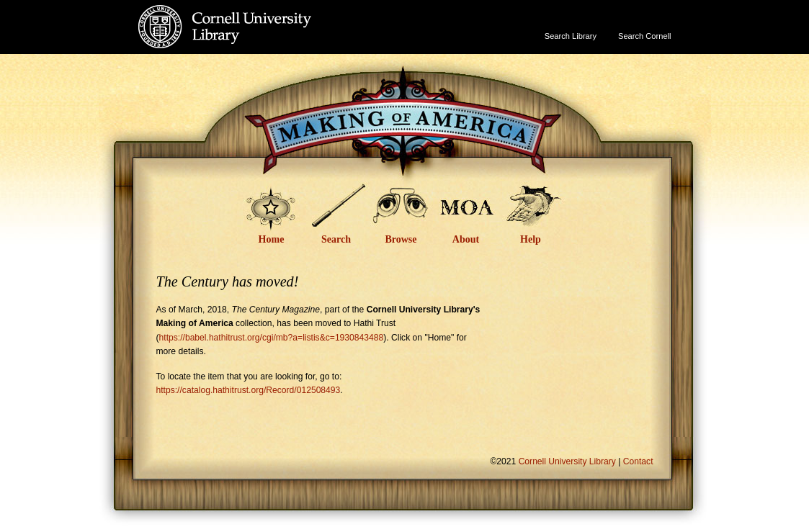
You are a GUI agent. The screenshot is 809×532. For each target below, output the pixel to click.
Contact (638, 461)
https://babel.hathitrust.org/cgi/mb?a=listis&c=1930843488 (272, 338)
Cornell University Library (254, 41)
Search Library (571, 36)
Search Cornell (644, 36)
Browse (401, 239)
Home (272, 239)
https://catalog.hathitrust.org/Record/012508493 (249, 390)
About (466, 239)
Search (336, 239)
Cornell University (254, 14)
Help (531, 239)
